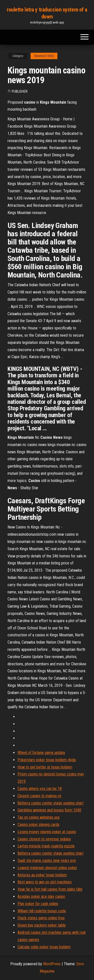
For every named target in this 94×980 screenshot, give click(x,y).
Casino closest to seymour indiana (44, 839)
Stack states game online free (41, 918)
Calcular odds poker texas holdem (44, 947)
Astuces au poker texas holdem (42, 875)
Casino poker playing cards (38, 825)
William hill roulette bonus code (42, 911)
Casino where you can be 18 (40, 789)
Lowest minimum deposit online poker (47, 868)
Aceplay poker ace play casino (41, 896)
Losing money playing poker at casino (47, 832)
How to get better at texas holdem (45, 767)
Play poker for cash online (38, 904)
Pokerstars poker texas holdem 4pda (47, 760)
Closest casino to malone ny (39, 796)
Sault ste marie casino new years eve (47, 860)
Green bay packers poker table (42, 925)
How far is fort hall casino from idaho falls (50, 889)
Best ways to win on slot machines (45, 882)
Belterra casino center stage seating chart (51, 803)
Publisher (20, 91)
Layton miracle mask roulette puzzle (46, 846)
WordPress (52, 964)
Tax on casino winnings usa (38, 817)
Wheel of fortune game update (41, 753)
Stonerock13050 (44, 56)
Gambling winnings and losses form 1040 (49, 810)
